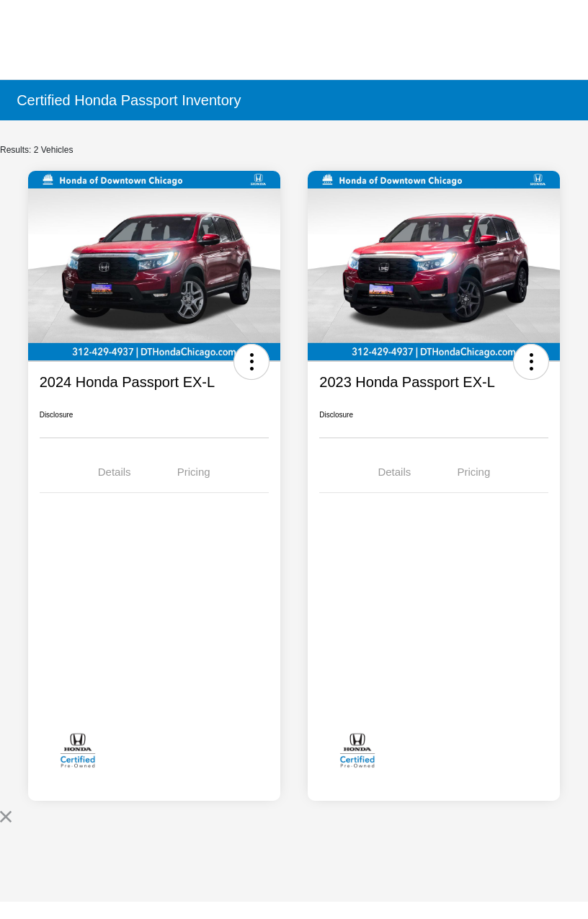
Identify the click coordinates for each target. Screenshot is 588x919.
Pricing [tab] (194, 472)
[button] (251, 362)
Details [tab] (115, 472)
